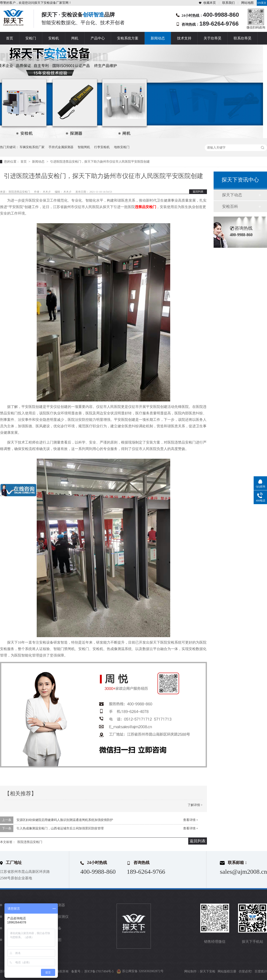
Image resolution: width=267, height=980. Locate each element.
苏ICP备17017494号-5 (99, 971)
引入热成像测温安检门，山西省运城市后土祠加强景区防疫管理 (60, 828)
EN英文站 (262, 4)
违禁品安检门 (146, 207)
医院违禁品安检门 (30, 842)
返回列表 (198, 192)
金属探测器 (56, 905)
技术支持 (184, 38)
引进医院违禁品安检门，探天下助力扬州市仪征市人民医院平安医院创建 (100, 162)
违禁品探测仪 (58, 917)
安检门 (31, 38)
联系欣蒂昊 (243, 38)
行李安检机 (102, 147)
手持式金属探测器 (61, 147)
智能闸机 (84, 147)
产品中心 (98, 38)
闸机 (75, 38)
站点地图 (54, 940)
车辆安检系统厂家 (32, 147)
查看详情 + (191, 820)
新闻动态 (158, 38)
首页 (10, 38)
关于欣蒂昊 (212, 38)
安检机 (54, 38)
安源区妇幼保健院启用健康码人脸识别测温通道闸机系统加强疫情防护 (65, 820)
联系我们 (229, 3)
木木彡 (47, 192)
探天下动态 (232, 195)
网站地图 (247, 3)
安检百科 (230, 207)
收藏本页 (210, 3)
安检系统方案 (128, 38)
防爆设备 (54, 928)
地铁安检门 (122, 147)
